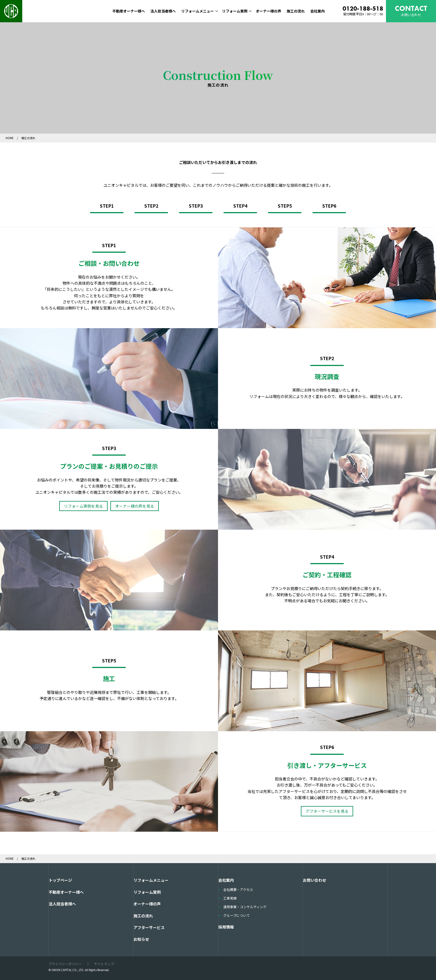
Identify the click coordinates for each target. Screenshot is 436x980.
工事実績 (230, 898)
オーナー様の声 (268, 11)
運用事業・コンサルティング (245, 907)
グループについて (236, 915)
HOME (10, 138)
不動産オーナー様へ (129, 11)
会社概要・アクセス (238, 889)
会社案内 (318, 11)
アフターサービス (149, 927)
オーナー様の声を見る (135, 506)
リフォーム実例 (235, 11)
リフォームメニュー (198, 11)
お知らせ (141, 939)
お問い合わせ (314, 880)
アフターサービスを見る (327, 811)
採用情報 (226, 927)
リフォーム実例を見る (83, 506)
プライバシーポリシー (65, 964)
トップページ (60, 880)
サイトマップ (104, 964)
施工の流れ (296, 11)
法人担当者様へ (163, 11)
